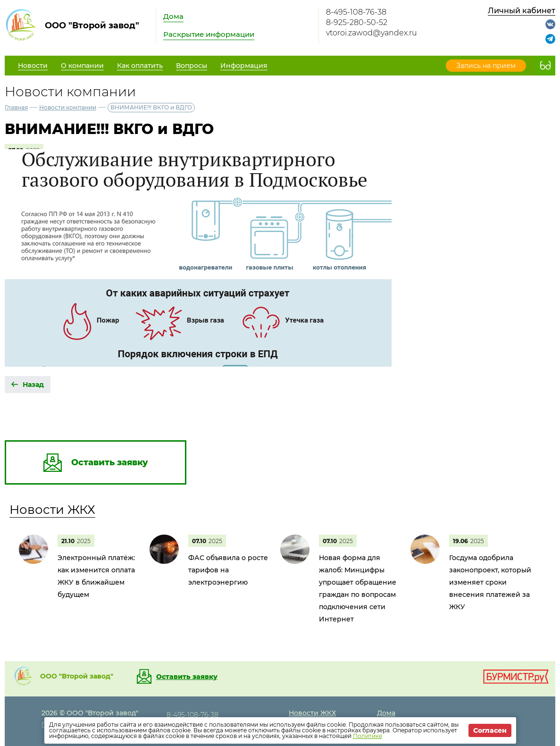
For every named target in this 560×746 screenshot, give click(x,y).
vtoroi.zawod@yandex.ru (372, 33)
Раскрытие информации (209, 34)
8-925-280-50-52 (357, 22)
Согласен (490, 730)
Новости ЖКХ (52, 510)
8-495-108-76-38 (356, 12)
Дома (173, 16)
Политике (368, 736)
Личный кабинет (522, 11)
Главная (16, 107)
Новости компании (68, 107)
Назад (33, 385)
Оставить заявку (187, 677)
